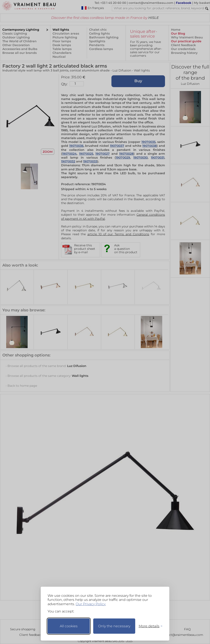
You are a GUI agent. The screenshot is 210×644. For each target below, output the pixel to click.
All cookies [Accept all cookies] (69, 626)
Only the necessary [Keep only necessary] (114, 626)
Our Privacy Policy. (91, 604)
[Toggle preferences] (149, 626)
